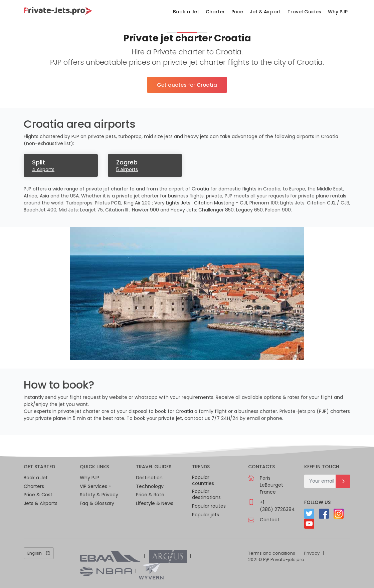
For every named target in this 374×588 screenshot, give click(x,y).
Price (237, 12)
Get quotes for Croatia (187, 85)
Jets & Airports (41, 503)
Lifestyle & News (155, 503)
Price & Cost (38, 495)
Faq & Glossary (97, 503)
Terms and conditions (272, 553)
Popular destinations (206, 494)
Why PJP (338, 12)
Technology (150, 486)
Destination (149, 478)
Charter (215, 12)
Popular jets (206, 515)
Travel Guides (304, 12)
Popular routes (209, 506)
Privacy (312, 553)
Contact (270, 520)
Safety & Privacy (99, 495)
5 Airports (127, 169)
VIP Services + (96, 486)
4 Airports (43, 169)
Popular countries (203, 480)
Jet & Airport (265, 12)
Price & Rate (150, 495)
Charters (34, 486)
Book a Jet (186, 12)
